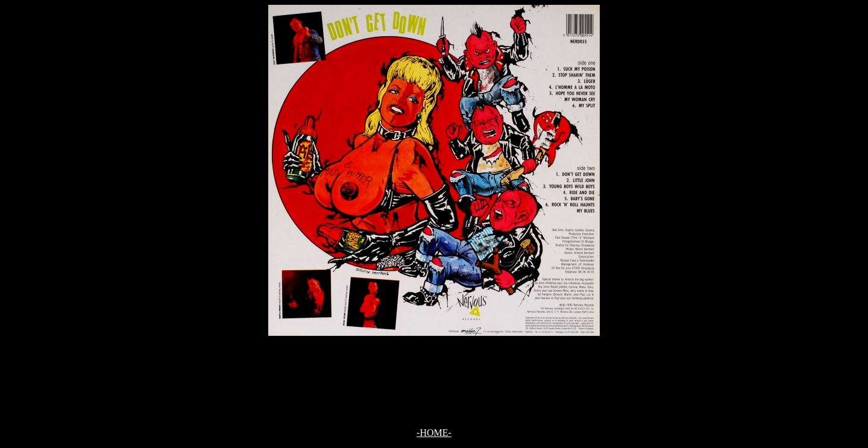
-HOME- (434, 433)
